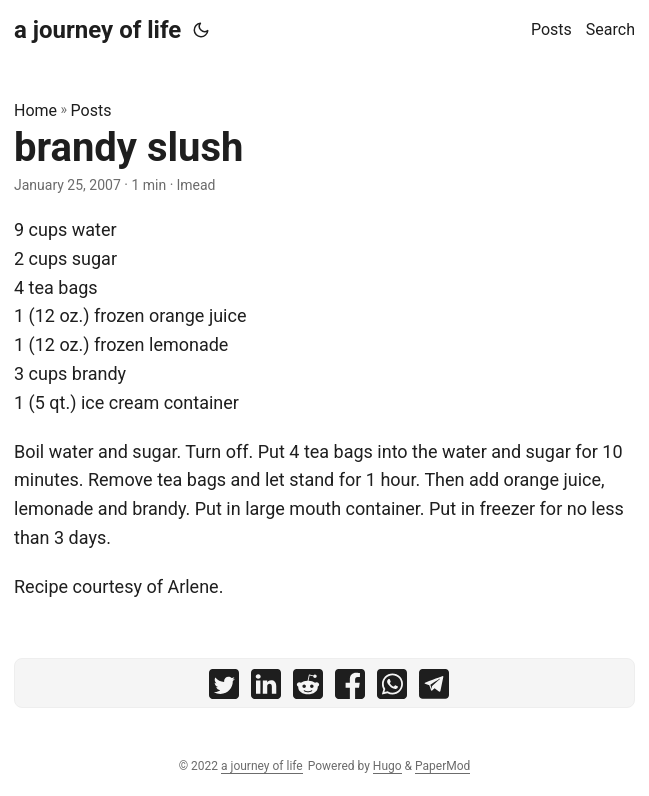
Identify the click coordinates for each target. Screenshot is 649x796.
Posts (91, 110)
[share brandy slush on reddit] (308, 688)
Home (35, 110)
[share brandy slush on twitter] (224, 688)
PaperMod (442, 766)
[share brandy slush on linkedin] (266, 688)
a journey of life (97, 30)
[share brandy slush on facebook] (350, 688)
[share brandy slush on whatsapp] (392, 688)
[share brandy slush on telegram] (434, 688)
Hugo (387, 766)
